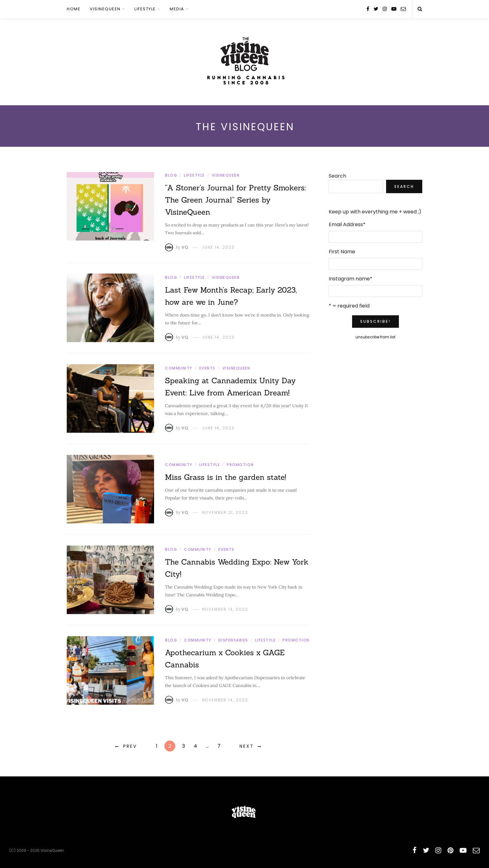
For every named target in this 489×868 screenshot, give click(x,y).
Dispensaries (233, 640)
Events (207, 368)
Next (247, 746)
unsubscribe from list (375, 337)
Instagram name (351, 279)
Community (179, 368)
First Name (342, 252)
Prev (130, 746)
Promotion (240, 465)
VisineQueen (105, 9)
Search (337, 176)
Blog (171, 175)
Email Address (347, 224)
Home (74, 9)
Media (177, 9)
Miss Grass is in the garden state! (225, 477)
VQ (185, 247)
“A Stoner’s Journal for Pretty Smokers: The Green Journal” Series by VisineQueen (235, 200)
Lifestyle (145, 9)
